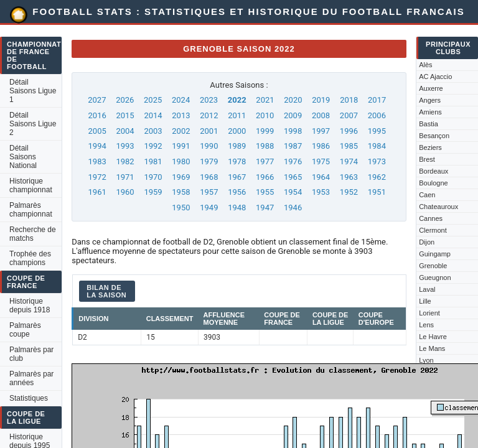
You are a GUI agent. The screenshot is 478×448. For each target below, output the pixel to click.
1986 (321, 146)
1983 (97, 161)
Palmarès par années (31, 378)
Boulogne (433, 183)
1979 (209, 161)
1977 (265, 161)
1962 (377, 177)
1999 (265, 131)
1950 (181, 208)
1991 (181, 146)
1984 (377, 146)
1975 (321, 161)
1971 (125, 177)
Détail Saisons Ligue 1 (33, 91)
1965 (293, 177)
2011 (237, 115)
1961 (97, 192)
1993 (125, 146)
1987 (293, 146)
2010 (265, 115)
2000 (237, 131)
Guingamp (435, 254)
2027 (97, 100)
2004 (125, 131)
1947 (265, 208)
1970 (153, 177)
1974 (349, 161)
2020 (293, 100)
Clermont (433, 230)
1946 (293, 208)
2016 (97, 115)
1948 (237, 208)
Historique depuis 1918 (30, 306)
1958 (181, 192)
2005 (97, 131)
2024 (181, 100)
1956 (237, 192)
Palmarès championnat (31, 210)
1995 (377, 131)
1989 (237, 146)
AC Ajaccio (435, 77)
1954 (293, 192)
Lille (425, 301)
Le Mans (432, 348)
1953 (321, 192)
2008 (321, 115)
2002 (181, 131)
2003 (153, 131)
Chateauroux (438, 207)
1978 (237, 161)
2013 (181, 115)
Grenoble (433, 266)
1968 (209, 177)
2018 (349, 100)
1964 (321, 177)
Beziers (430, 147)
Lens (426, 325)
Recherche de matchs (33, 234)
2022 (237, 100)
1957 (209, 192)
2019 (321, 100)
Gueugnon (435, 278)
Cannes (431, 218)
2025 (153, 100)
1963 (349, 177)
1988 (265, 146)
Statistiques (29, 398)
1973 (377, 161)
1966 (265, 177)
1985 (349, 146)
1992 (153, 146)
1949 (209, 208)
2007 (349, 115)
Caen (427, 195)
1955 (265, 192)
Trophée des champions (30, 258)
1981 (153, 161)
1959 (153, 192)
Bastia (429, 124)
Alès (425, 65)
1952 (349, 192)
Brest (427, 159)
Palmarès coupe (25, 330)
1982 (125, 161)
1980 (181, 161)
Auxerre (431, 88)
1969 (181, 177)
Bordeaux (433, 171)
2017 (377, 100)
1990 (209, 146)
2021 (265, 100)
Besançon (434, 136)
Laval (427, 289)
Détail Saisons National (23, 157)
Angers (430, 100)
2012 (209, 115)
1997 (321, 131)
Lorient (429, 313)
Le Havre (433, 337)
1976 (293, 161)
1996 (349, 131)
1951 (377, 192)
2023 (209, 100)
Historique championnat (31, 185)
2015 (125, 115)
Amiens (430, 112)
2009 (293, 115)
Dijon (427, 242)
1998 (293, 131)
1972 (97, 177)
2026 (125, 100)
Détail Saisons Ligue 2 (33, 124)
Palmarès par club (31, 354)
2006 (377, 115)
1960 (125, 192)
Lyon (426, 360)
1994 (97, 146)
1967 (237, 177)
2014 (153, 115)
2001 (209, 131)
